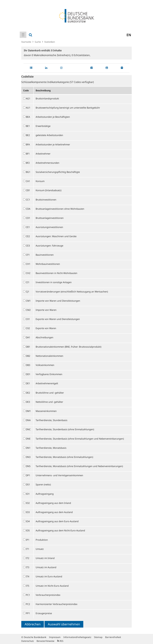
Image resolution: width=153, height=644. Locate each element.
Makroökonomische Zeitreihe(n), (52, 55)
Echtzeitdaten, (81, 55)
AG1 (28, 98)
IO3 (28, 512)
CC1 (28, 200)
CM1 (28, 301)
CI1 (28, 282)
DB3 (28, 365)
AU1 (28, 108)
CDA (28, 209)
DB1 (28, 347)
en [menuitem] (129, 35)
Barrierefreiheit (113, 637)
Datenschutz (28, 641)
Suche (38, 42)
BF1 (28, 154)
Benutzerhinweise (46, 641)
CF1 (28, 255)
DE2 (28, 393)
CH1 (28, 264)
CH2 (28, 273)
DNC (28, 429)
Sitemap (98, 637)
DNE (28, 439)
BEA (28, 117)
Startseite (26, 42)
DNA (28, 420)
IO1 (28, 494)
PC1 (28, 595)
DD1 (28, 374)
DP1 (28, 475)
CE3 (28, 246)
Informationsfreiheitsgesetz (77, 637)
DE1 (28, 383)
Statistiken (50, 42)
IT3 (28, 567)
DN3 (28, 457)
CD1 (28, 218)
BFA (28, 144)
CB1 (28, 190)
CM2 (28, 310)
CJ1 (28, 292)
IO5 (28, 530)
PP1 (28, 613)
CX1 (28, 319)
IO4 (28, 521)
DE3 (28, 402)
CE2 (28, 236)
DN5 (28, 466)
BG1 (28, 172)
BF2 (28, 163)
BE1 (28, 126)
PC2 (28, 604)
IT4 (28, 576)
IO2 (28, 503)
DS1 (28, 484)
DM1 (28, 411)
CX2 (28, 328)
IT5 (28, 586)
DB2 (28, 356)
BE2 (28, 135)
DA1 (28, 337)
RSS (60, 641)
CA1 (28, 181)
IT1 (28, 549)
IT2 (28, 558)
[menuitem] (23, 35)
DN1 (28, 448)
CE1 (28, 227)
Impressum (55, 637)
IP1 (28, 540)
